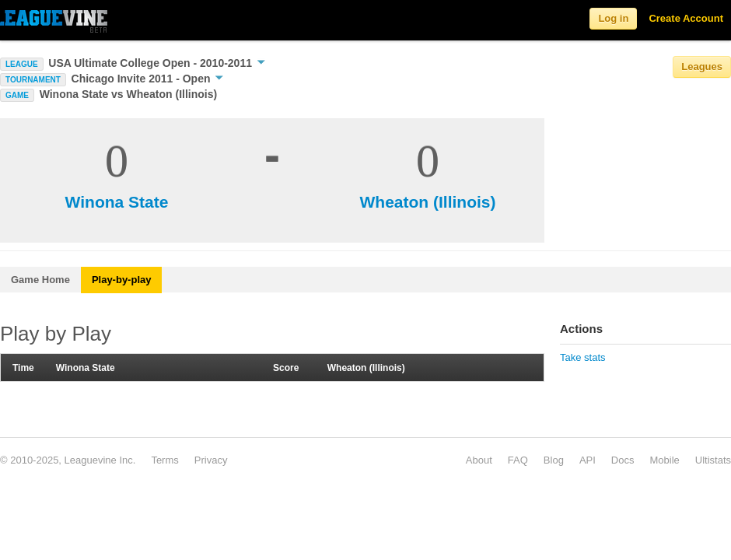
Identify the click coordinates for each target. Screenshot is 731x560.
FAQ (518, 460)
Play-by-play (122, 280)
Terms (164, 460)
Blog (554, 460)
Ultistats (713, 460)
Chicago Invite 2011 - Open (148, 79)
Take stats (583, 357)
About (479, 460)
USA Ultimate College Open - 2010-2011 (157, 63)
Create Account (686, 18)
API (588, 460)
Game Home (40, 280)
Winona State (117, 202)
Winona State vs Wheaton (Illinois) (129, 94)
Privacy (211, 460)
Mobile (664, 460)
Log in (613, 18)
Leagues (702, 66)
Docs (623, 460)
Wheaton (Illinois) (428, 202)
